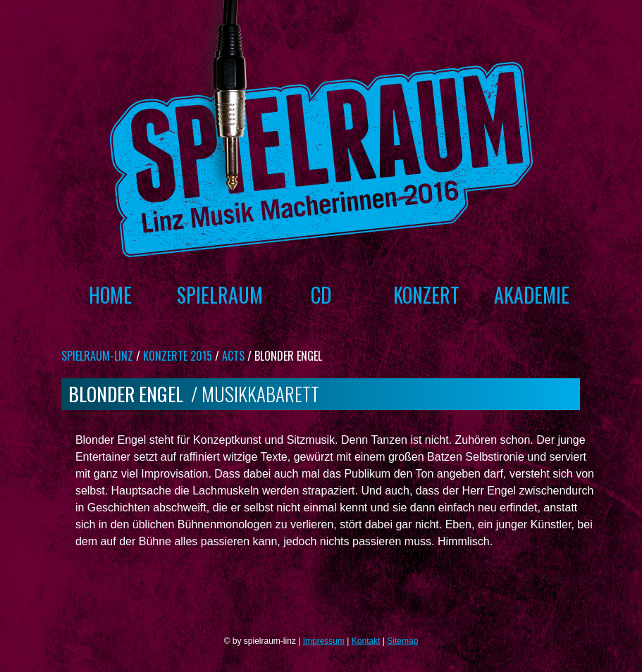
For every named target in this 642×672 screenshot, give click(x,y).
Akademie (532, 295)
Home (110, 295)
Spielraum (216, 295)
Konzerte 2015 (178, 356)
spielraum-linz (97, 356)
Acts (233, 356)
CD (321, 295)
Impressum (324, 641)
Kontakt (366, 641)
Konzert (426, 295)
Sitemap (402, 641)
